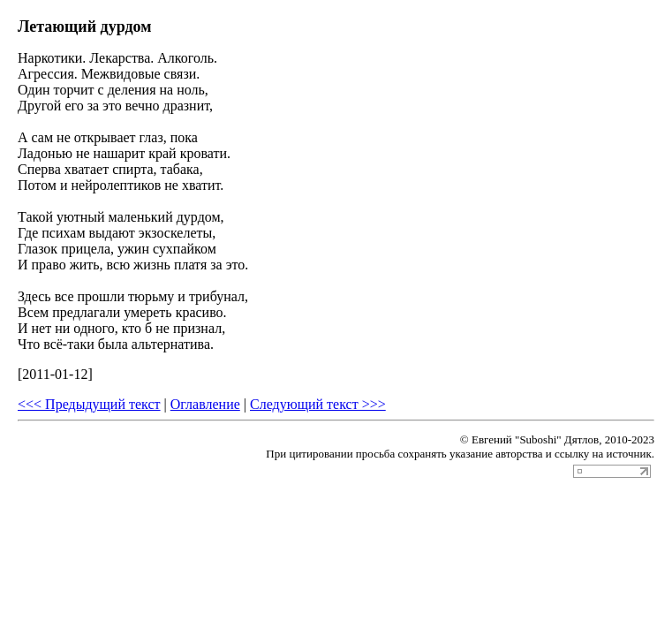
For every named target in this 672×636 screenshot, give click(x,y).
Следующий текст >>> (318, 404)
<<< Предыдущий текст (89, 404)
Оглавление (205, 404)
